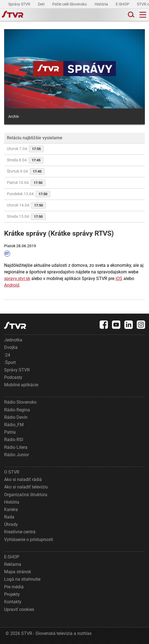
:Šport (10, 362)
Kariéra (11, 510)
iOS (119, 278)
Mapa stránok (18, 572)
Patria (10, 432)
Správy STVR (20, 4)
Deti (42, 4)
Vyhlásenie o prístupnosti (29, 540)
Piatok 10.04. (26, 183)
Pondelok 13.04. (29, 194)
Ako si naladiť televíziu (26, 487)
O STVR (12, 472)
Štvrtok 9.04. (26, 172)
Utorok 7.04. (25, 149)
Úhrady (11, 524)
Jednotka (13, 340)
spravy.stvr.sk (17, 278)
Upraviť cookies (19, 609)
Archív (14, 116)
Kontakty (13, 602)
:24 (7, 355)
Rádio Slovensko (20, 402)
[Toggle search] (131, 15)
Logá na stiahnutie (22, 579)
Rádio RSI (14, 440)
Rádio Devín (16, 417)
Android (12, 285)
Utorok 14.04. (26, 205)
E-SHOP (123, 4)
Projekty (12, 594)
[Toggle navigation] (143, 15)
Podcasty (13, 377)
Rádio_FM (14, 425)
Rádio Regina (17, 410)
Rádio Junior (16, 455)
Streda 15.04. (26, 217)
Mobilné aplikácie (21, 385)
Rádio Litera (16, 447)
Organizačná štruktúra (26, 495)
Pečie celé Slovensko (70, 4)
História (102, 4)
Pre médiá (14, 587)
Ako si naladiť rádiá (23, 479)
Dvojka (11, 347)
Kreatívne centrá (20, 532)
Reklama (13, 564)
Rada (9, 517)
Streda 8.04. (25, 160)
